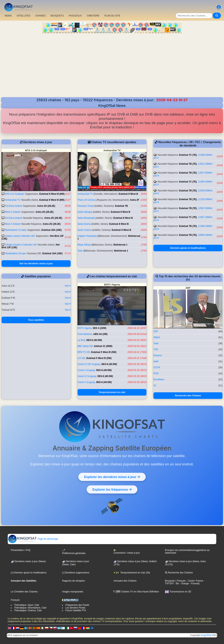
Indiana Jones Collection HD (20, 236)
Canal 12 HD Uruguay (89, 364)
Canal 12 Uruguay (87, 376)
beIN (156, 361)
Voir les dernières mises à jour (36, 264)
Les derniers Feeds (75, 608)
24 (155, 386)
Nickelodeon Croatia (15, 230)
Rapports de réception (74, 581)
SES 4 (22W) (99, 328)
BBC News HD (85, 346)
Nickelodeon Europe (15, 253)
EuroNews (159, 379)
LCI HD (81, 358)
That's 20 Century (87, 200)
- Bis (176, 583)
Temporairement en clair (112, 392)
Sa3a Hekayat (85, 212)
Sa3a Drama (84, 224)
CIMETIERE (93, 16)
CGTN (157, 367)
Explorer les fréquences (112, 489)
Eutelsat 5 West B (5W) (104, 352)
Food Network (85, 334)
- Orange (184, 583)
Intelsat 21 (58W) (103, 346)
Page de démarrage (33, 539)
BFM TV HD (84, 352)
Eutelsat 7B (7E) (188, 164)
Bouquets (170, 581)
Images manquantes (73, 592)
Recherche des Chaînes (188, 396)
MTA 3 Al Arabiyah (14, 194)
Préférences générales (74, 552)
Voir (68, 286)
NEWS (8, 16)
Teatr (80, 251)
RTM (156, 373)
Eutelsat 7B (121, 206)
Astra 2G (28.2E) (46, 206)
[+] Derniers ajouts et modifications (29, 573)
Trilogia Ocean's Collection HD (21, 245)
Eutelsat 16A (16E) (51, 230)
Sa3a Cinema (85, 230)
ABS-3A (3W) (100, 334)
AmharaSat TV (13, 200)
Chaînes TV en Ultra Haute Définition (136, 592)
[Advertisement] (112, 62)
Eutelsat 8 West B (128, 194)
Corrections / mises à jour (127, 552)
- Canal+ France (194, 581)
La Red (81, 340)
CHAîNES (40, 16)
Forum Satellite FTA (76, 610)
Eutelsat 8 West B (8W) (52, 194)
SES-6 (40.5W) (94, 340)
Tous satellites (36, 320)
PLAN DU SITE (112, 16)
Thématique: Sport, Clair (27, 605)
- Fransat (194, 583)
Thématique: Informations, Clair (30, 608)
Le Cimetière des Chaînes (24, 592)
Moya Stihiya (84, 245)
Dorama (158, 355)
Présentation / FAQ (21, 550)
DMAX (157, 337)
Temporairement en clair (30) (132, 573)
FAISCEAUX (75, 16)
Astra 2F (135, 200)
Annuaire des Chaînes (125, 581)
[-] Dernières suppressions (76, 573)
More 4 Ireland (12, 212)
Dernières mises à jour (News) (28, 561)
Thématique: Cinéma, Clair (28, 610)
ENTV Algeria (85, 328)
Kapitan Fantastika (87, 236)
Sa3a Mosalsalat (86, 218)
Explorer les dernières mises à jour (112, 477)
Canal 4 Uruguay (86, 370)
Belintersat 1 (121, 245)
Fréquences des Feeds (77, 605)
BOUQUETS (57, 16)
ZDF (156, 331)
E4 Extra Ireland (13, 206)
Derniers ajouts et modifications (188, 248)
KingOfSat (206, 635)
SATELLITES (23, 16)
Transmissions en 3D (178, 592)
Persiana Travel (86, 206)
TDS (156, 349)
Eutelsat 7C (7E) (188, 155)
